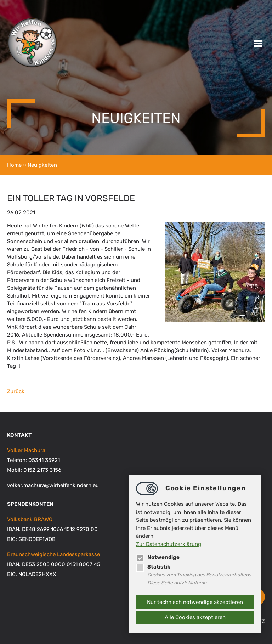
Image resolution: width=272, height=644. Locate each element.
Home (14, 165)
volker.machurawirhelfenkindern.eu (53, 485)
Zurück (16, 391)
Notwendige (158, 557)
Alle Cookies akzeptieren (195, 617)
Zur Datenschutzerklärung (169, 544)
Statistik (153, 567)
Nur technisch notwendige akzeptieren (195, 602)
